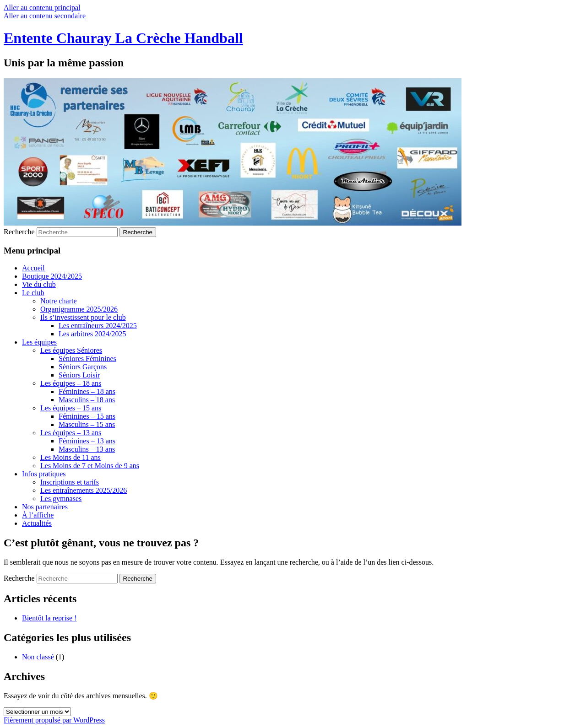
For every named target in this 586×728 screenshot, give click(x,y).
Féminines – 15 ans (87, 416)
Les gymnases (61, 499)
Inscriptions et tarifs (70, 482)
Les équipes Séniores (71, 350)
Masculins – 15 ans (87, 424)
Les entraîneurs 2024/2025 (98, 326)
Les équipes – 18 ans (71, 383)
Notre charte (59, 301)
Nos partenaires (45, 507)
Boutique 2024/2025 (52, 276)
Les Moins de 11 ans (71, 457)
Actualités (37, 523)
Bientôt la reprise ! (49, 618)
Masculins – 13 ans (87, 449)
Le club (33, 293)
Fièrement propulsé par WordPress (54, 720)
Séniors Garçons (83, 367)
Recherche (19, 232)
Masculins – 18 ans (87, 400)
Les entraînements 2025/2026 (84, 490)
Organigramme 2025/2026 (79, 309)
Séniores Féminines (87, 359)
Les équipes (39, 342)
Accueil (33, 268)
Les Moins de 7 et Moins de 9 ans (90, 466)
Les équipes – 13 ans (71, 433)
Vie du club (39, 284)
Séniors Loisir (79, 375)
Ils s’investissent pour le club (83, 317)
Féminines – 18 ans (87, 391)
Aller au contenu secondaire (45, 16)
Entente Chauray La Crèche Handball (123, 38)
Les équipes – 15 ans (71, 408)
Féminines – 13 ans (87, 441)
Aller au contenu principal (42, 8)
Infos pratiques (44, 474)
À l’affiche (38, 515)
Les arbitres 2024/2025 (92, 334)
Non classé (38, 657)
